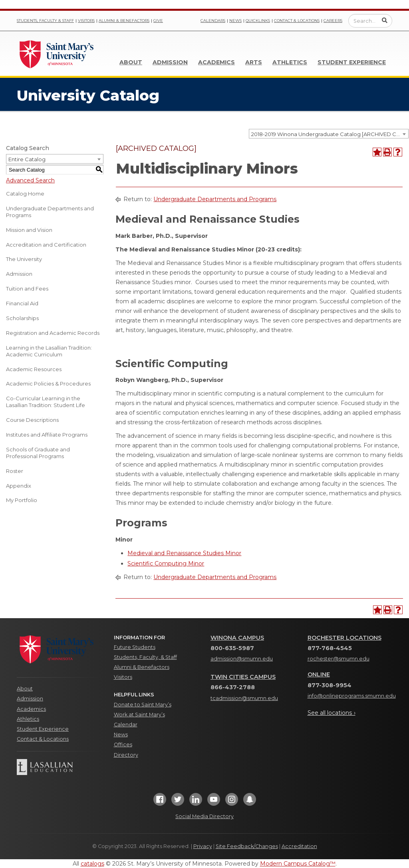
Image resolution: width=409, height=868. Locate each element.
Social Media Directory (204, 816)
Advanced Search (30, 180)
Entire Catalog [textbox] (27, 159)
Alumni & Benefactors (124, 21)
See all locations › (332, 713)
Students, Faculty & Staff (45, 21)
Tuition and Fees (27, 289)
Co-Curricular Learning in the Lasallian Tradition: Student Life (46, 402)
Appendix (19, 486)
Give (158, 21)
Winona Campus (237, 638)
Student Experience (352, 62)
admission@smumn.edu (242, 659)
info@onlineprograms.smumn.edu (352, 696)
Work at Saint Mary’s (139, 715)
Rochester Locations (344, 638)
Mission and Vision (29, 230)
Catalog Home (25, 194)
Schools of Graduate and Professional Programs (38, 453)
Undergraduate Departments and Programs (50, 212)
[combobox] (329, 134)
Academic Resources (34, 369)
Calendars (213, 21)
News (235, 21)
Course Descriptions (32, 420)
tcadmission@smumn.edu (244, 698)
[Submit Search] (385, 20)
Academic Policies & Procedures (48, 384)
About (131, 62)
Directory (126, 755)
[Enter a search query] (370, 21)
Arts (254, 62)
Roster (15, 471)
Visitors (86, 21)
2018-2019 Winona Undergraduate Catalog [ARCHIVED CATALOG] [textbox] (330, 134)
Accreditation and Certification (46, 245)
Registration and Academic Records (53, 333)
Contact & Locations (297, 21)
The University (24, 259)
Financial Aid (22, 303)
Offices (123, 744)
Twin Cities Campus (243, 677)
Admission (170, 62)
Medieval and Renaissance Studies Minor (184, 553)
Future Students (135, 647)
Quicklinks (258, 21)
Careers (333, 21)
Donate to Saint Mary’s (143, 705)
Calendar (126, 725)
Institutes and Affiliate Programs (47, 435)
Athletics (290, 62)
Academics (216, 62)
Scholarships (22, 318)
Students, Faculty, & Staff (145, 657)
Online (319, 674)
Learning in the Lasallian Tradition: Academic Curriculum (49, 351)
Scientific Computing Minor (166, 564)
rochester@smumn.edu (339, 659)
